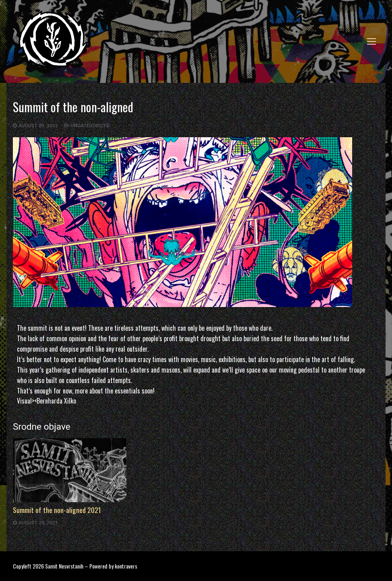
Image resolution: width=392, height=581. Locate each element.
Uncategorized (87, 126)
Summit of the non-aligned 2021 (57, 510)
